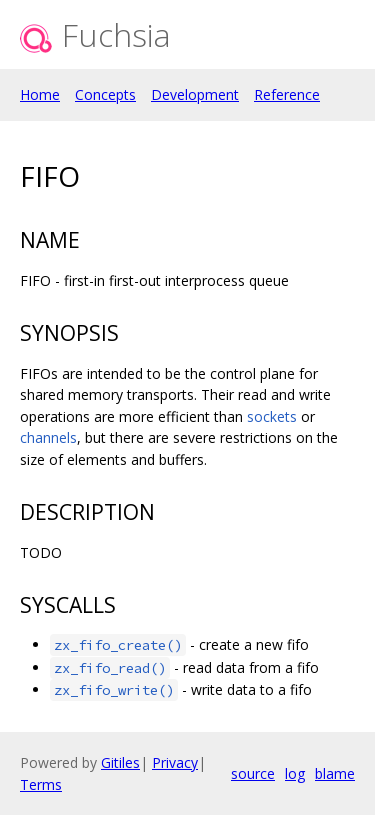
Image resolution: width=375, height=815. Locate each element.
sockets (272, 416)
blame (335, 773)
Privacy (175, 762)
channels (48, 437)
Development (195, 94)
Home (40, 94)
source (253, 773)
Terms (41, 784)
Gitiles (120, 762)
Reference (287, 94)
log (295, 773)
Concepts (105, 94)
